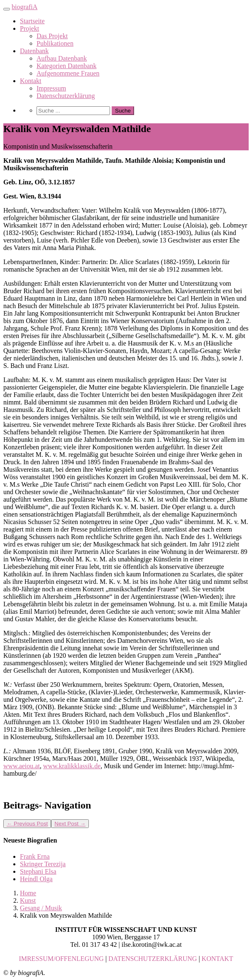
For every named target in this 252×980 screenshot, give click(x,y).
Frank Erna (35, 856)
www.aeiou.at (22, 766)
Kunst (28, 900)
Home (28, 893)
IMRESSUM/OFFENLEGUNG (61, 959)
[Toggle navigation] (7, 9)
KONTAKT (218, 959)
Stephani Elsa (38, 871)
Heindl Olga (36, 879)
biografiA (24, 7)
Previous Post (27, 824)
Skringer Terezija (43, 864)
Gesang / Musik (41, 908)
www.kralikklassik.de (72, 766)
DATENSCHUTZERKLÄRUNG (153, 959)
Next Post (70, 824)
